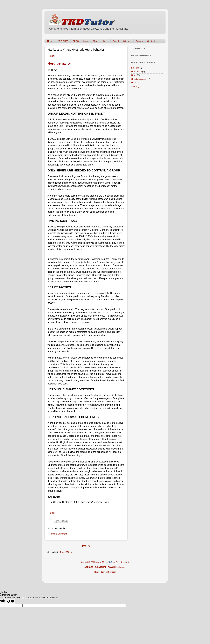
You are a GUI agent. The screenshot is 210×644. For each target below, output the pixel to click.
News (134, 75)
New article (136, 72)
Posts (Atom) (66, 552)
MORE (104, 567)
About (96, 41)
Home (50, 41)
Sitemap (127, 41)
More (86, 41)
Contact (151, 41)
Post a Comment (59, 534)
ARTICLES (63, 41)
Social (116, 41)
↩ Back (51, 56)
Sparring (135, 86)
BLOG (76, 41)
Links (106, 41)
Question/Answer (139, 79)
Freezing (135, 68)
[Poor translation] (11, 601)
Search (139, 41)
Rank (134, 83)
